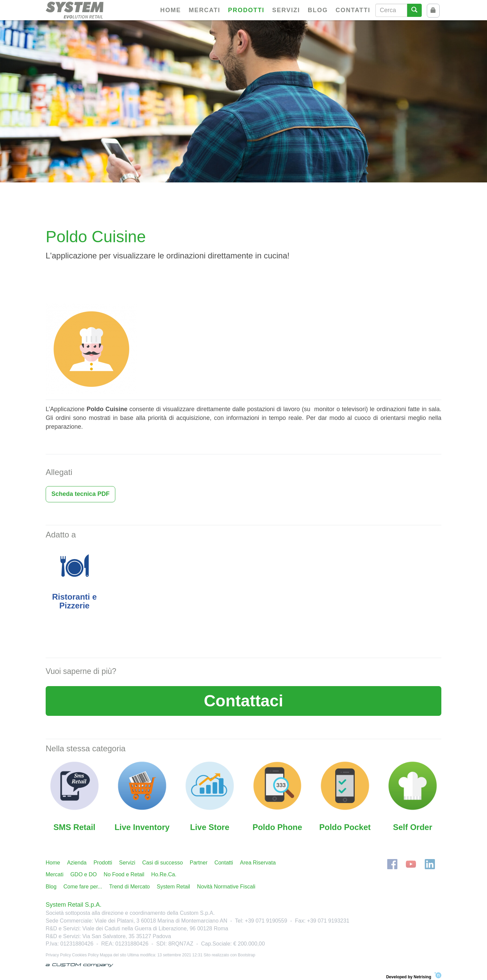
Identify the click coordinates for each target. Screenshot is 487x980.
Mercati (204, 10)
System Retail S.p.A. (74, 905)
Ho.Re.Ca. (164, 874)
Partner (199, 863)
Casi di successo (162, 863)
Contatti (353, 10)
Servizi (286, 10)
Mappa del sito (113, 955)
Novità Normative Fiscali (226, 887)
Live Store (210, 827)
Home (171, 10)
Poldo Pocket (345, 827)
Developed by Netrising (414, 976)
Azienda (77, 863)
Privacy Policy (58, 955)
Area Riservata (258, 863)
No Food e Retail (124, 874)
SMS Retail (74, 827)
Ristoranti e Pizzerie (74, 601)
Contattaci (244, 701)
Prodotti (246, 10)
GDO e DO (84, 874)
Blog (318, 10)
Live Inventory (142, 827)
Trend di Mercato (130, 887)
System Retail (173, 887)
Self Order (413, 827)
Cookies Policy (85, 955)
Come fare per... (83, 887)
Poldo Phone (277, 827)
